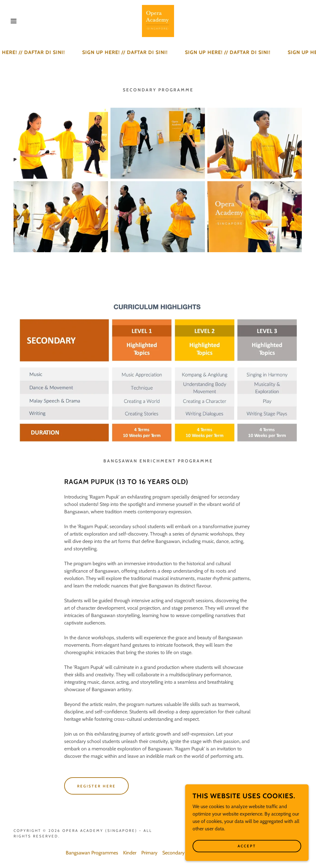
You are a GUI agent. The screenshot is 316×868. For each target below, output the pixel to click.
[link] (158, 21)
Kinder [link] (130, 853)
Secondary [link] (173, 853)
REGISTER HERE (96, 786)
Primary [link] (149, 853)
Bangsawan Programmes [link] (92, 853)
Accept (247, 846)
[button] (16, 21)
